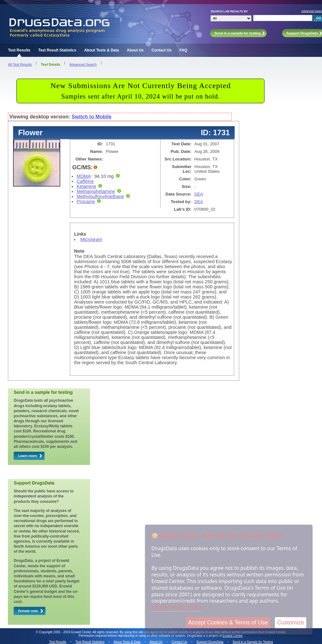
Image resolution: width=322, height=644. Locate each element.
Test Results (19, 50)
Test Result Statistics (57, 50)
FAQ (183, 50)
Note (79, 251)
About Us (135, 50)
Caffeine (85, 181)
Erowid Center (232, 636)
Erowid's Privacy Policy (176, 607)
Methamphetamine (96, 191)
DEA (199, 194)
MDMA (83, 176)
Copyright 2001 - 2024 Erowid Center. (66, 632)
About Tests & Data (101, 50)
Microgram (91, 239)
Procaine (86, 202)
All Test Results (20, 64)
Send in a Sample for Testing (253, 642)
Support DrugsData (210, 642)
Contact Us (162, 50)
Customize (291, 623)
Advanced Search (83, 64)
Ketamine (86, 186)
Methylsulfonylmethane (100, 196)
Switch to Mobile (92, 117)
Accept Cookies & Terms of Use (228, 623)
